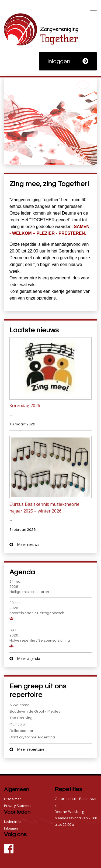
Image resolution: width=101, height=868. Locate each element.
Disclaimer (13, 799)
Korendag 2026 (25, 405)
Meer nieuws (24, 544)
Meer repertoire (27, 749)
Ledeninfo (12, 821)
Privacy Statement (19, 806)
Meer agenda (25, 658)
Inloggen (68, 61)
